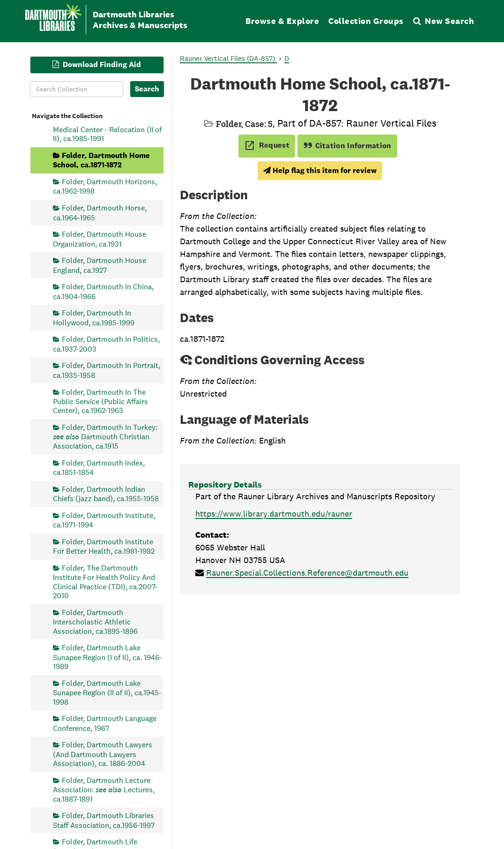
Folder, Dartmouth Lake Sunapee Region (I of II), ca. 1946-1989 (107, 657)
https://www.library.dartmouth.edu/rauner (274, 514)
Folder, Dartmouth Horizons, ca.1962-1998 (105, 186)
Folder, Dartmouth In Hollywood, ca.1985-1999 (94, 318)
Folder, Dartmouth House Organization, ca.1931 (100, 239)
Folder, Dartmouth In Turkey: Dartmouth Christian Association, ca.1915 (105, 437)
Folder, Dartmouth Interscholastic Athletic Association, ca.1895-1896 (95, 621)
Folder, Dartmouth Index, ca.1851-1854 (99, 467)
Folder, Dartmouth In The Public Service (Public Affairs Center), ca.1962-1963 (100, 401)
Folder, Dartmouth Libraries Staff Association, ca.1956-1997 (104, 820)
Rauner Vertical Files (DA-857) (228, 58)
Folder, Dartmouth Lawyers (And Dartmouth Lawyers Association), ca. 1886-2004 (103, 754)
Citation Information (347, 146)
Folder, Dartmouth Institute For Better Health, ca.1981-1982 (104, 546)
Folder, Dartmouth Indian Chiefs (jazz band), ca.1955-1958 (106, 493)
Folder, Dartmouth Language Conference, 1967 (105, 723)
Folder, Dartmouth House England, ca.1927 (100, 265)
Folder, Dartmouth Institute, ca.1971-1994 (104, 520)
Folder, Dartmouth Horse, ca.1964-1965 (100, 213)
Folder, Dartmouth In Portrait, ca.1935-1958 (107, 370)
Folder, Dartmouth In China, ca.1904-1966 (103, 291)
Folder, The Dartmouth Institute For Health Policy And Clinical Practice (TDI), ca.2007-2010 (105, 581)
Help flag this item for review (320, 170)
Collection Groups (366, 21)
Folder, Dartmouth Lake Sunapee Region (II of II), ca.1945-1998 (107, 692)
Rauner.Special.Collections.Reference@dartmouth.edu (307, 573)
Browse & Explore (282, 21)
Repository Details (225, 485)
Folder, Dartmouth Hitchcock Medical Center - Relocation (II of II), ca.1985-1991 (107, 129)
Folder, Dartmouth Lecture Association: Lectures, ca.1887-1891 (104, 789)
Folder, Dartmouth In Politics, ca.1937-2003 (106, 344)
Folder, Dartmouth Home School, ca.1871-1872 (101, 160)
